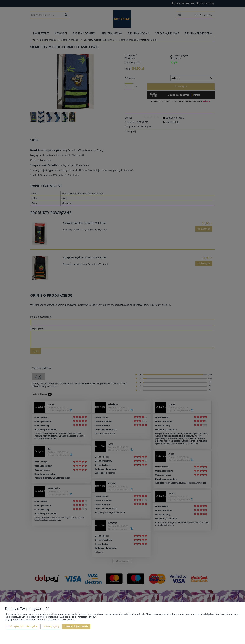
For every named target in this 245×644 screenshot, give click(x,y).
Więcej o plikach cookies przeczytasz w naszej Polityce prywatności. (40, 620)
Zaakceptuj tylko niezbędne (22, 626)
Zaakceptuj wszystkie (76, 626)
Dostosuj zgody (51, 626)
